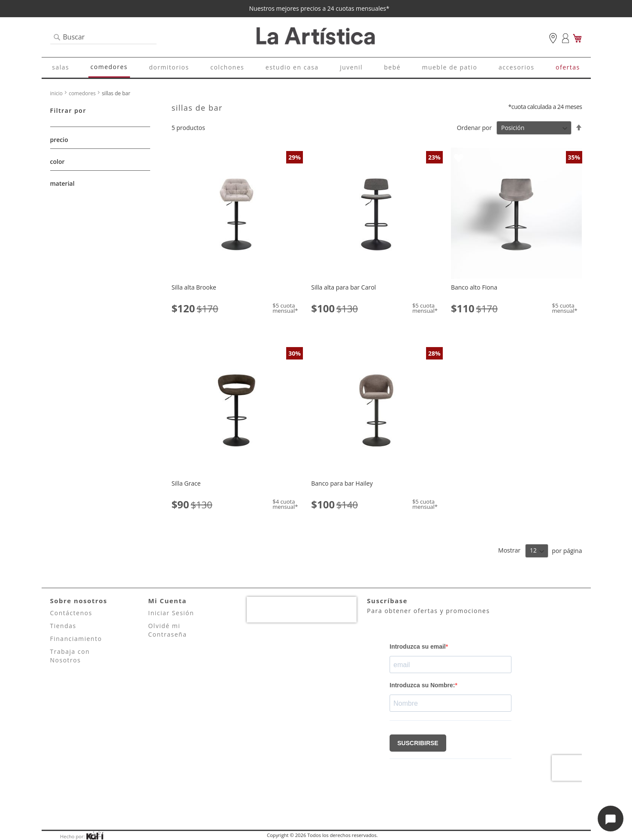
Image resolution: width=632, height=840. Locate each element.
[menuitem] (60, 67)
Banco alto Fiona (474, 287)
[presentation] (302, 610)
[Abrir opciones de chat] (611, 819)
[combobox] (103, 37)
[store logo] (316, 37)
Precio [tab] (59, 140)
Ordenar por (474, 128)
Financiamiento (76, 639)
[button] (179, 157)
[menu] (316, 68)
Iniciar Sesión (171, 613)
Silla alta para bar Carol (343, 287)
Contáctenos (71, 613)
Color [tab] (57, 162)
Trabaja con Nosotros (70, 656)
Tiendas (63, 626)
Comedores (83, 93)
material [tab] (62, 183)
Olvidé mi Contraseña (167, 630)
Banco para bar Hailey (342, 483)
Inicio (57, 93)
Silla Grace (186, 483)
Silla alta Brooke (194, 287)
